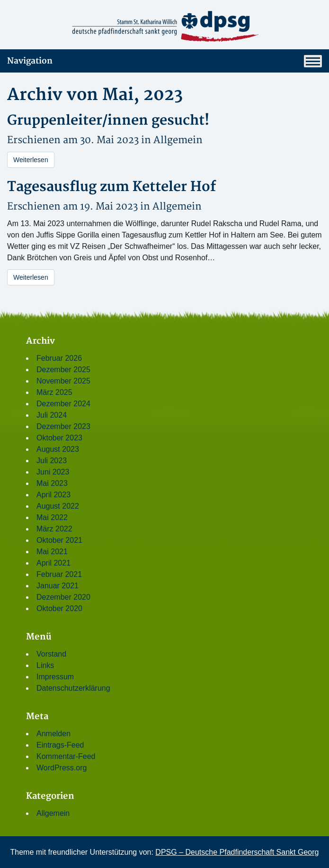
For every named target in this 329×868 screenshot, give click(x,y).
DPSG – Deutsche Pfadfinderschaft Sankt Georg (237, 852)
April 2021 (53, 563)
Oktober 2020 (59, 608)
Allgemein (178, 140)
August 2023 (58, 449)
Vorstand (51, 654)
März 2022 (54, 529)
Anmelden (53, 734)
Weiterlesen (31, 160)
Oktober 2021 (59, 540)
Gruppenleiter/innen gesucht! (108, 121)
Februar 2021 (59, 574)
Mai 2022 (52, 517)
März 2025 (54, 392)
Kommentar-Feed (66, 756)
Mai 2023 (52, 483)
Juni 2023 (53, 472)
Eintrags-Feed (60, 745)
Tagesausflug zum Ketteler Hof (111, 187)
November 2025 (63, 381)
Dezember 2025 (63, 370)
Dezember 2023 (63, 426)
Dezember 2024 (63, 404)
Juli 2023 (52, 461)
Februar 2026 (59, 358)
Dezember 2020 (63, 597)
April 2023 (53, 495)
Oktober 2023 (59, 438)
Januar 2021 (58, 586)
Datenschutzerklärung (73, 688)
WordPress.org (62, 768)
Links (45, 665)
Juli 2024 (52, 415)
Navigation (164, 61)
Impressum (55, 677)
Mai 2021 (52, 552)
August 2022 (58, 506)
